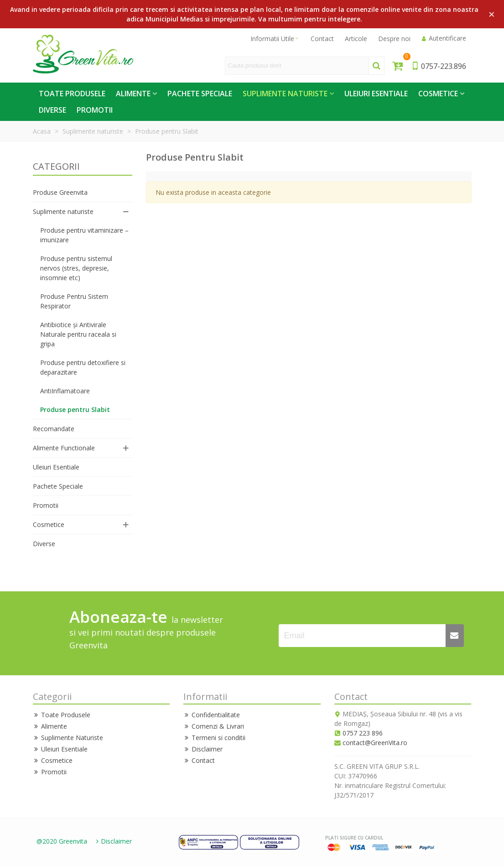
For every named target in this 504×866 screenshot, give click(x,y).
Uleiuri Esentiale (376, 94)
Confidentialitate (212, 715)
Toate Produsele (72, 94)
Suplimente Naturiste (285, 94)
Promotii (95, 110)
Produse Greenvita (60, 192)
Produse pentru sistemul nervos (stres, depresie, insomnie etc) (76, 268)
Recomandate (54, 429)
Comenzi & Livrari (214, 726)
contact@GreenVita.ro (375, 743)
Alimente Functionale (64, 448)
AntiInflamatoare (65, 391)
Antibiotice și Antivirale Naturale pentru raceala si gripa (78, 334)
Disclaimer (203, 749)
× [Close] (492, 14)
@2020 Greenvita (62, 841)
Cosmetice (438, 94)
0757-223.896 (439, 66)
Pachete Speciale (200, 94)
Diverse (52, 110)
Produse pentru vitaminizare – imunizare (84, 235)
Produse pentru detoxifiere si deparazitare (83, 367)
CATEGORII (56, 166)
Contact (199, 760)
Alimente (133, 94)
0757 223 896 (363, 733)
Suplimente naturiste (63, 211)
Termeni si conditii (214, 738)
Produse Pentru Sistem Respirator (74, 301)
